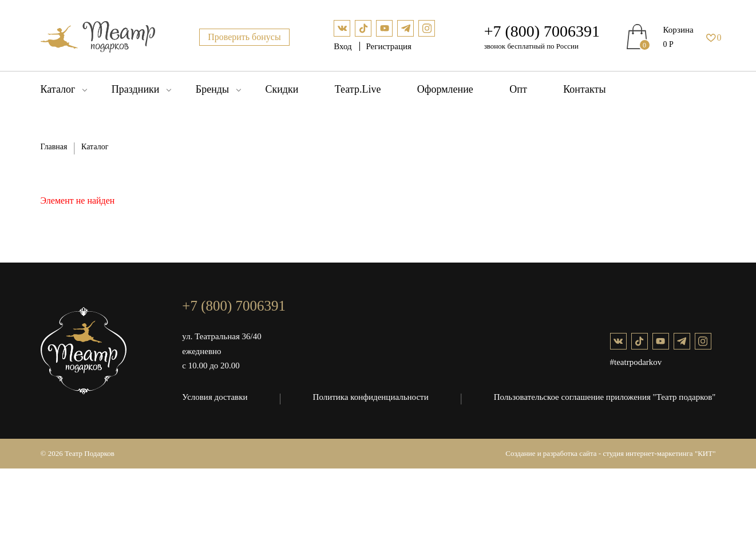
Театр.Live (358, 89)
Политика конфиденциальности (371, 397)
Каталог (58, 89)
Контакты (584, 89)
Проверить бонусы (244, 37)
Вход (344, 46)
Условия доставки (215, 397)
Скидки (282, 89)
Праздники (136, 89)
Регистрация (389, 46)
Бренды (212, 89)
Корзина (678, 30)
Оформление (445, 89)
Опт (518, 89)
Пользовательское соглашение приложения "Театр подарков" (605, 397)
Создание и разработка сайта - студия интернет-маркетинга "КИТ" (610, 453)
